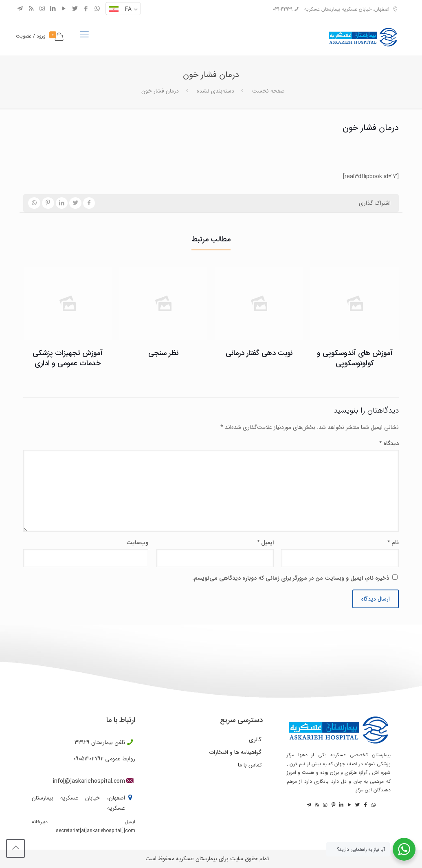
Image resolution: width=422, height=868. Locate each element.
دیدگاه (389, 444)
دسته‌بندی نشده (215, 91)
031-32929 (283, 9)
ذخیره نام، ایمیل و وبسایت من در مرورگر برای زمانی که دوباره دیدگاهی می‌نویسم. (291, 578)
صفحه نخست (268, 91)
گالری (255, 740)
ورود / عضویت (31, 36)
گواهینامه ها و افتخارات (235, 752)
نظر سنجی (163, 353)
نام (393, 543)
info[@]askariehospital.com (89, 781)
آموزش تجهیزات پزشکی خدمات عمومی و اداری (68, 358)
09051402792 (88, 759)
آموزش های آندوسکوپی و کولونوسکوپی (355, 358)
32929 (82, 742)
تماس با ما (250, 765)
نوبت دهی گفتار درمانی (259, 353)
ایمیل (265, 543)
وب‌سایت (137, 543)
